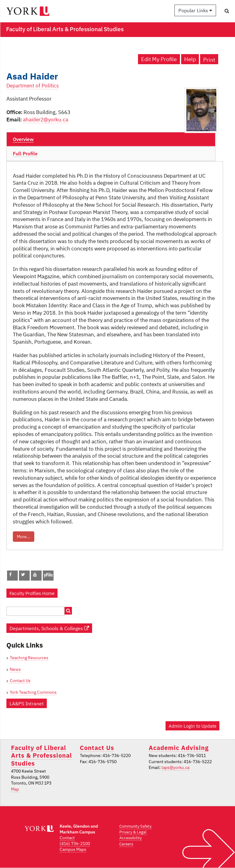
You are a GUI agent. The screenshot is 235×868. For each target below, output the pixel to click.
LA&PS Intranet (27, 703)
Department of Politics (33, 86)
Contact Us (20, 681)
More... (24, 537)
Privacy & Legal (133, 832)
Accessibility (131, 838)
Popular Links (195, 10)
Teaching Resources (29, 658)
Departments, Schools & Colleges (49, 628)
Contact (67, 838)
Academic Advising (179, 748)
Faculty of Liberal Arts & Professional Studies (41, 755)
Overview (23, 139)
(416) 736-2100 (75, 844)
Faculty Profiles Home (32, 593)
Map (15, 789)
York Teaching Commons (33, 692)
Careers (126, 844)
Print (209, 60)
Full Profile (25, 153)
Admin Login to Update (192, 726)
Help (190, 59)
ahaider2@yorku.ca (46, 120)
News (15, 669)
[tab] (111, 139)
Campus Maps (73, 849)
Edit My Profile (159, 59)
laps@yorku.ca (175, 767)
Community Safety (135, 826)
